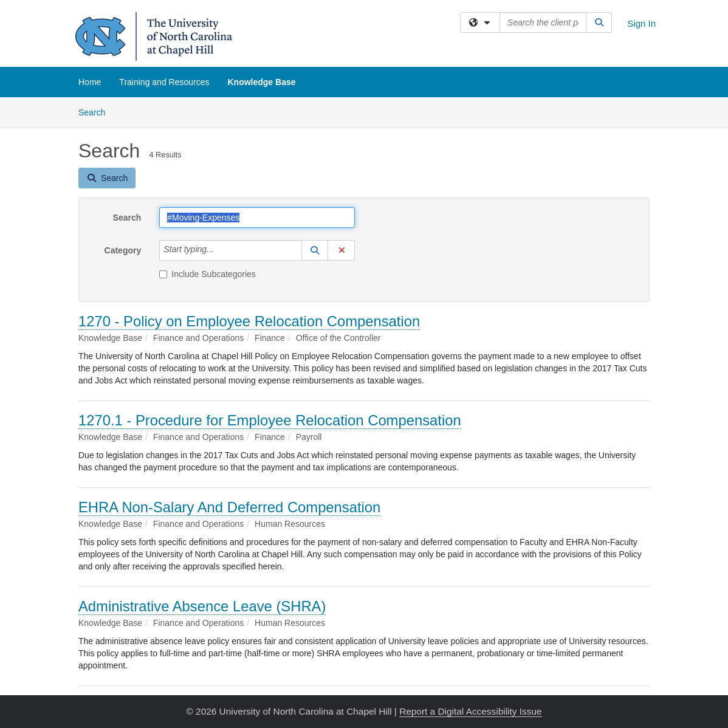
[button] (315, 250)
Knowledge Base (261, 82)
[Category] (221, 250)
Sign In (641, 23)
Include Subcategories (208, 274)
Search (96, 112)
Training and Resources (164, 82)
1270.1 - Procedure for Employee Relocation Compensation (270, 420)
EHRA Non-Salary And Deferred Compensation (229, 507)
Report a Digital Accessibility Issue (470, 711)
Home (90, 82)
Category (123, 250)
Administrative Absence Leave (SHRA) (202, 606)
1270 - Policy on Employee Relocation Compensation (249, 321)
